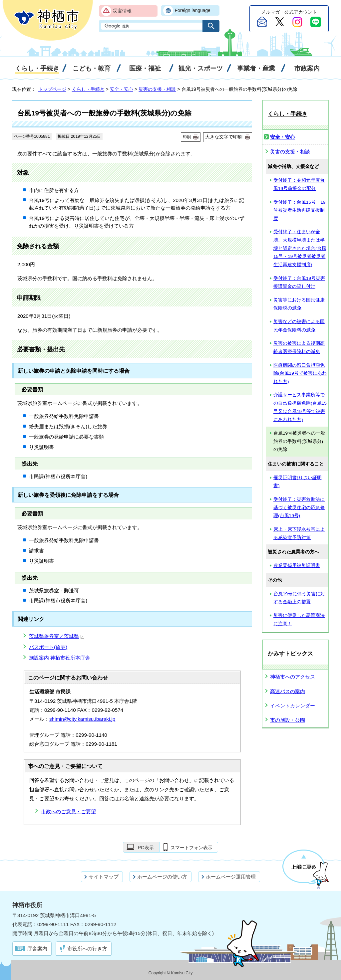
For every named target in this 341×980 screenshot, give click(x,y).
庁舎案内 (37, 949)
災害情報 (122, 11)
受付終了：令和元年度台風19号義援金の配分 (299, 184)
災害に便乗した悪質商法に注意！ (299, 620)
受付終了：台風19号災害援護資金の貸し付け (299, 283)
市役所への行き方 (87, 949)
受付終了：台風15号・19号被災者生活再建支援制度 (299, 210)
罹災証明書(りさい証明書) (298, 482)
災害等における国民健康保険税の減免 (299, 304)
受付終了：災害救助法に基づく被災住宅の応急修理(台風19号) (299, 507)
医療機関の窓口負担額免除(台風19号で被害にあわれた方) (300, 373)
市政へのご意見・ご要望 (68, 811)
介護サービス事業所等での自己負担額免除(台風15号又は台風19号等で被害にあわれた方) (300, 407)
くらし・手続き (88, 89)
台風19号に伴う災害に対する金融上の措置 (299, 598)
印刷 (187, 137)
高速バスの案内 (288, 691)
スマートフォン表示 (191, 848)
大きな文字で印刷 (224, 137)
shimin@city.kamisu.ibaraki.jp (82, 719)
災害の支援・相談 (157, 89)
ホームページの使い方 (162, 877)
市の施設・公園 (288, 720)
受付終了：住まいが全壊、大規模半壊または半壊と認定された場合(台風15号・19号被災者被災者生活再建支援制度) (300, 248)
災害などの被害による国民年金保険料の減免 (299, 326)
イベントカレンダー (293, 706)
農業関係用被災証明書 (297, 566)
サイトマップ (104, 877)
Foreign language (193, 10)
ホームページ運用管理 (231, 877)
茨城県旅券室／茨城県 (57, 636)
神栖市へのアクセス (293, 677)
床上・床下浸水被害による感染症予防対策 (299, 533)
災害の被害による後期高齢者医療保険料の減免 (299, 347)
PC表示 (146, 848)
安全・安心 (122, 89)
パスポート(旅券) (48, 647)
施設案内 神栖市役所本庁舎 (60, 658)
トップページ (52, 89)
